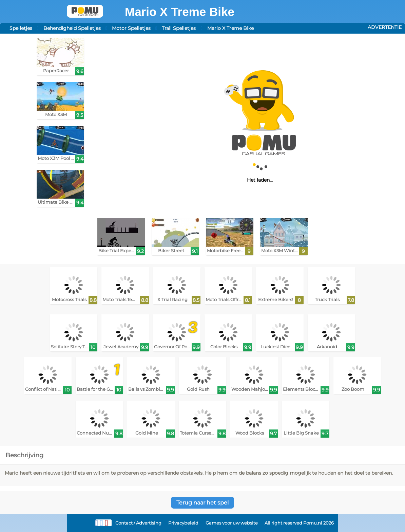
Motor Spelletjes (131, 28)
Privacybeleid (183, 523)
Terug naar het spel (203, 503)
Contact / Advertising (138, 523)
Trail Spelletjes (179, 28)
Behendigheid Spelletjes (72, 28)
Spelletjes (21, 28)
